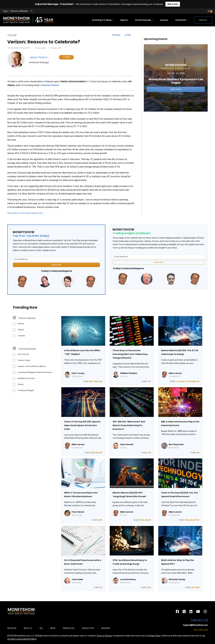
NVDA (96, 382)
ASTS (100, 453)
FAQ (41, 628)
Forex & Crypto (24, 360)
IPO (198, 520)
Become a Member (20, 11)
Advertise (12, 628)
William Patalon (129, 373)
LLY (179, 382)
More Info (173, 4)
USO (97, 453)
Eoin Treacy (78, 373)
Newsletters (88, 628)
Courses (164, 20)
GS (101, 588)
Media (53, 628)
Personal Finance (50, 85)
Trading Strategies (26, 390)
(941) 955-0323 (201, 630)
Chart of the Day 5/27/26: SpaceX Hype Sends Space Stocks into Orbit (82, 425)
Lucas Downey (128, 579)
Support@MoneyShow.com (195, 625)
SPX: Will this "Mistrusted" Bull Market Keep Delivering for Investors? (129, 425)
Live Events (181, 20)
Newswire (106, 628)
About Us (28, 628)
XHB (190, 382)
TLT (186, 382)
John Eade (77, 579)
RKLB (93, 453)
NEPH (100, 520)
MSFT (91, 382)
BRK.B (194, 382)
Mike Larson (175, 373)
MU (198, 382)
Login (5, 11)
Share (116, 35)
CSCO (193, 588)
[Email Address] (56, 259)
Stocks (21, 384)
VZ (59, 48)
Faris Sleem (78, 512)
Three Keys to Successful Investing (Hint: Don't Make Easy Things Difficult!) (130, 354)
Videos (21, 330)
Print (128, 35)
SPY (149, 382)
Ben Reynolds (176, 444)
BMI (198, 453)
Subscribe (56, 265)
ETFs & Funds (23, 354)
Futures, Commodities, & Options (32, 366)
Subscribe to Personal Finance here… (26, 213)
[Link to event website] (176, 78)
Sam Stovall (127, 444)
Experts (124, 20)
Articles (21, 324)
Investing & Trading (102, 20)
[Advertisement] (176, 136)
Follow (66, 57)
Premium (203, 20)
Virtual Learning (143, 20)
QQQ (101, 382)
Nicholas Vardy (177, 579)
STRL (149, 588)
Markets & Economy (26, 378)
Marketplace (69, 628)
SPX (149, 453)
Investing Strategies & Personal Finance (35, 372)
